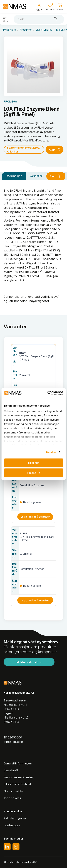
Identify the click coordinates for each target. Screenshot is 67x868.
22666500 (15, 737)
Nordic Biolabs (13, 791)
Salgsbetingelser (15, 818)
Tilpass (34, 473)
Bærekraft (11, 770)
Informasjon (14, 176)
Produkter (26, 30)
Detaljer (51, 452)
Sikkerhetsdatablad (17, 784)
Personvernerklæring (19, 777)
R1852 (23, 533)
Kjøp (54, 150)
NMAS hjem (9, 30)
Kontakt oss (12, 825)
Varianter (36, 176)
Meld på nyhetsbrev (29, 662)
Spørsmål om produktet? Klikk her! (24, 150)
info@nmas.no (13, 742)
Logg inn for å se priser (35, 517)
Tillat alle (34, 463)
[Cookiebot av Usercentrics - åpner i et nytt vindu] (48, 393)
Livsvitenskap (44, 30)
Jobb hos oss (12, 798)
